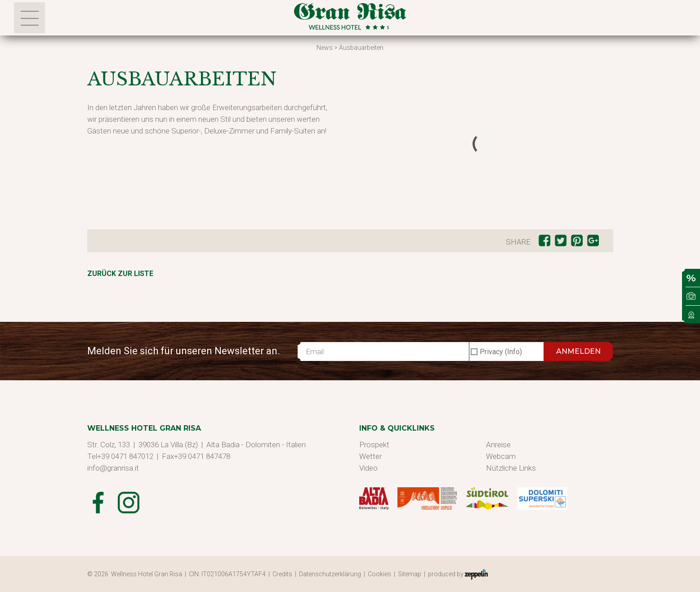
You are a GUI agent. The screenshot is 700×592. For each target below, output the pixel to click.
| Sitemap (409, 574)
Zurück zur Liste (120, 274)
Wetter (370, 456)
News (325, 48)
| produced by (456, 574)
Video (368, 468)
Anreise (498, 445)
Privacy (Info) (501, 352)
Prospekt (374, 445)
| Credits (282, 574)
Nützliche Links (511, 468)
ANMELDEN (578, 351)
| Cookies (379, 574)
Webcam (501, 456)
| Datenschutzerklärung (329, 574)
